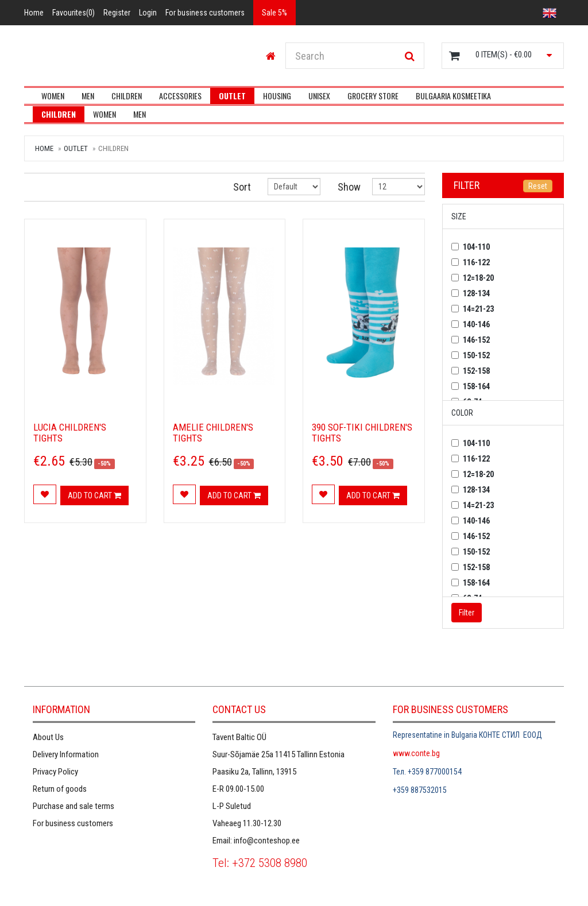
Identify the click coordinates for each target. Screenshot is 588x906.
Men (88, 96)
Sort (242, 187)
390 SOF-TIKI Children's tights (362, 433)
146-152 (476, 340)
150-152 (476, 355)
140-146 (476, 324)
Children (127, 96)
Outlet (232, 96)
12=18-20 (478, 278)
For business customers (73, 823)
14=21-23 (478, 309)
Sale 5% (274, 13)
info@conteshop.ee (267, 841)
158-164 (476, 386)
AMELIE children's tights (213, 433)
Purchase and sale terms (73, 806)
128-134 (476, 293)
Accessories (180, 96)
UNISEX (319, 96)
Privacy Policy (55, 772)
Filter (467, 185)
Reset (538, 186)
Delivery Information (66, 754)
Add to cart (94, 495)
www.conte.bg (416, 753)
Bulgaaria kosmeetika (453, 96)
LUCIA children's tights (70, 433)
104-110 (476, 247)
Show (347, 187)
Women (53, 96)
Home (44, 148)
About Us (48, 737)
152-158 (476, 371)
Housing (277, 96)
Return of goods (60, 789)
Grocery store (373, 96)
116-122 (476, 262)
